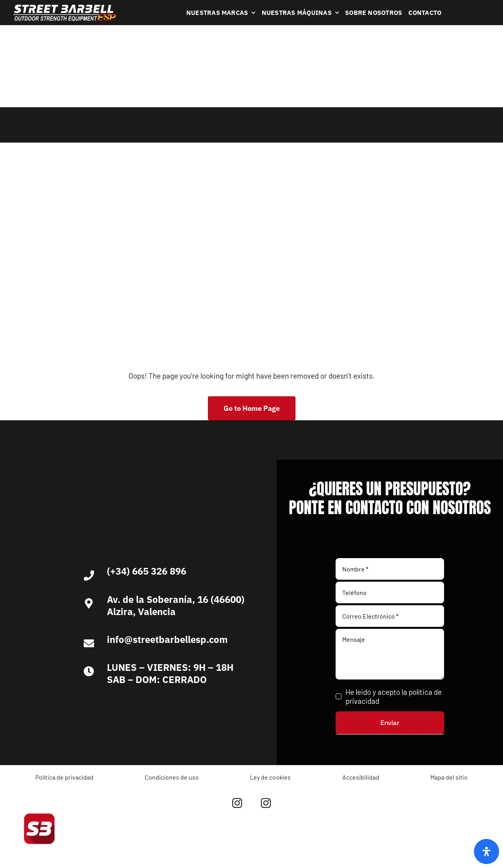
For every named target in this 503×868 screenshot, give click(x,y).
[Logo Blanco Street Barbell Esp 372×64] (64, 7)
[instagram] (237, 803)
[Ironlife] (210, 706)
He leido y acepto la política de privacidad (394, 696)
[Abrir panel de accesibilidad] (486, 852)
